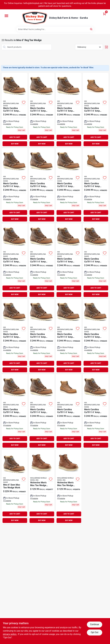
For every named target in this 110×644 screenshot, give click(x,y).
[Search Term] (55, 29)
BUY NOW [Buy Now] (15, 144)
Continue (94, 624)
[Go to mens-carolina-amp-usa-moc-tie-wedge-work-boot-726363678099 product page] (69, 110)
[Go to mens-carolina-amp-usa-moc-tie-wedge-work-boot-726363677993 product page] (69, 185)
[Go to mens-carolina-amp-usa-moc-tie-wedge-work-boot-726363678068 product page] (42, 336)
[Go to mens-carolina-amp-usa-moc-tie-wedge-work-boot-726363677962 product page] (42, 411)
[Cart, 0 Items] (104, 14)
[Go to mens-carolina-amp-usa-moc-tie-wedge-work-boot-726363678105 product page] (15, 110)
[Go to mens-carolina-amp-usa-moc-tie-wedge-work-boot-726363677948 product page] (69, 336)
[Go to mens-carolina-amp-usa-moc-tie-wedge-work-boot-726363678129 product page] (15, 185)
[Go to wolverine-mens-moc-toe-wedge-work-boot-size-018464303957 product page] (69, 487)
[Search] (91, 29)
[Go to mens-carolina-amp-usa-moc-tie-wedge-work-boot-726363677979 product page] (96, 110)
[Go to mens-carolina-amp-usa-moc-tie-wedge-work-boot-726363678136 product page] (96, 185)
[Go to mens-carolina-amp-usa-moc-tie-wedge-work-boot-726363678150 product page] (96, 261)
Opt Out (95, 632)
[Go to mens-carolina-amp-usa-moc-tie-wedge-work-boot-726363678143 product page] (42, 261)
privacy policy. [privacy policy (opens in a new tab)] (10, 634)
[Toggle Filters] (106, 47)
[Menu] (6, 16)
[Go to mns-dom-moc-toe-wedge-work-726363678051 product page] (15, 487)
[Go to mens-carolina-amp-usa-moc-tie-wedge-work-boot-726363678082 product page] (15, 411)
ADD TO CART (15, 137)
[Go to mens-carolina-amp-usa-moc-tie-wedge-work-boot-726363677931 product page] (96, 336)
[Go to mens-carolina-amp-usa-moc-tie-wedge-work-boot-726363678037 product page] (15, 336)
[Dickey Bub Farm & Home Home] (35, 18)
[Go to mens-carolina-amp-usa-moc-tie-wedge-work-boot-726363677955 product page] (96, 411)
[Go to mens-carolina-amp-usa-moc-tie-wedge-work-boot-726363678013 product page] (15, 261)
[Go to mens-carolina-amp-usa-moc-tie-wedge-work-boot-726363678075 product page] (69, 411)
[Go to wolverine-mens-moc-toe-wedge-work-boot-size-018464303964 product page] (42, 487)
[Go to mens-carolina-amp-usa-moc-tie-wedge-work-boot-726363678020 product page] (69, 261)
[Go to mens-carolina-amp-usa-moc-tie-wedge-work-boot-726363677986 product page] (42, 110)
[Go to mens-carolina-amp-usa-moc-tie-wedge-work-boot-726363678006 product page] (42, 185)
